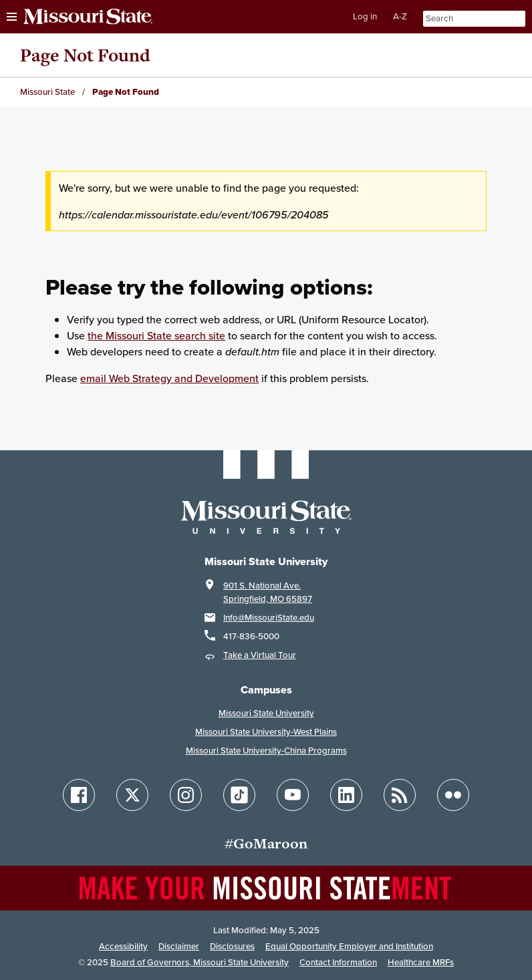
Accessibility (123, 946)
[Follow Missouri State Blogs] (400, 795)
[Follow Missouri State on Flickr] (453, 795)
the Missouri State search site (156, 335)
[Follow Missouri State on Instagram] (186, 795)
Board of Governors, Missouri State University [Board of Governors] (199, 962)
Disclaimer (179, 946)
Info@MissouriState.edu (269, 618)
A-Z (400, 16)
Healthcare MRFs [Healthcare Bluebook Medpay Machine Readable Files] (421, 962)
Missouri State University (266, 713)
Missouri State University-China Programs (266, 751)
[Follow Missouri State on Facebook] (79, 795)
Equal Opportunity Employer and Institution (349, 946)
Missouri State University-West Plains (266, 732)
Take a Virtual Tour (260, 655)
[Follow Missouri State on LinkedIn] (346, 795)
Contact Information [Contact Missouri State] (338, 962)
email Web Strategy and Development (169, 378)
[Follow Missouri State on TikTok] (239, 795)
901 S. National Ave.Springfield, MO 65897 (268, 592)
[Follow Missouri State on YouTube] (293, 795)
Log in (365, 16)
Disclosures (232, 946)
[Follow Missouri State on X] (132, 795)
